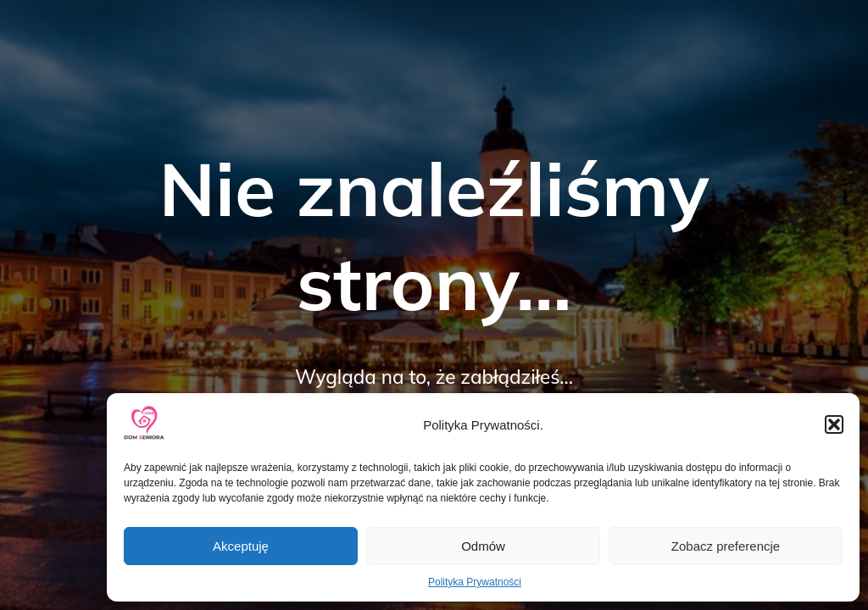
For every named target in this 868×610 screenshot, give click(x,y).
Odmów (483, 546)
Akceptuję (241, 546)
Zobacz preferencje (726, 546)
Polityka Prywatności (475, 582)
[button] (834, 424)
